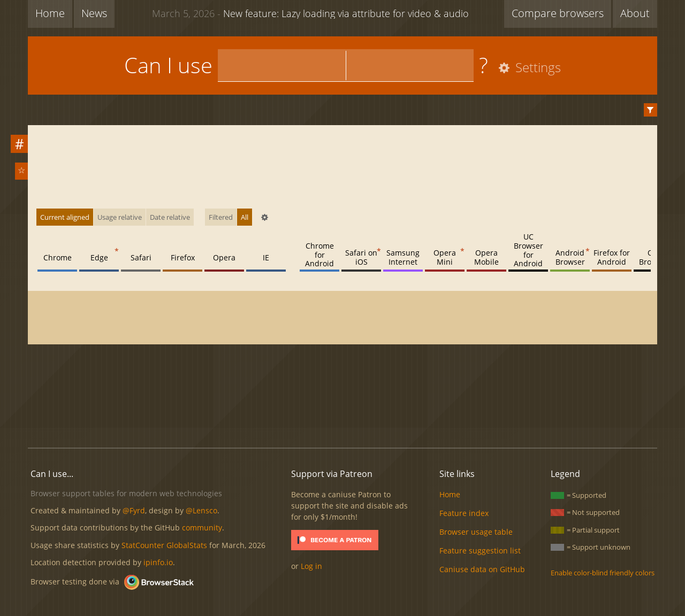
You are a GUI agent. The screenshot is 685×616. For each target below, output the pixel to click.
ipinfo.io (158, 562)
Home (50, 13)
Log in (311, 566)
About (635, 13)
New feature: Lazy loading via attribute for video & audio (310, 13)
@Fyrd (134, 510)
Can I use (168, 65)
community (202, 528)
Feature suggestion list (480, 550)
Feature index (464, 513)
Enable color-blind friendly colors (603, 573)
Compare (558, 13)
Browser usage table (476, 532)
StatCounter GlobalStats (164, 545)
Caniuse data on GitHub (482, 569)
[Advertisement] (342, 403)
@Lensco (201, 510)
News (94, 13)
